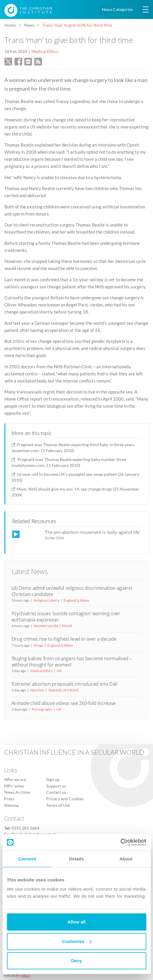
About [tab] (126, 859)
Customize (77, 941)
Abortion (37, 690)
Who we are (15, 780)
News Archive (17, 792)
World (67, 626)
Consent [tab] (27, 859)
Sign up (53, 780)
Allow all (76, 922)
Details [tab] (77, 859)
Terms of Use (58, 805)
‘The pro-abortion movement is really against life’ (92, 532)
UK (59, 671)
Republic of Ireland (63, 690)
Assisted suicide (46, 626)
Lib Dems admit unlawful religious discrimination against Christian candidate (72, 591)
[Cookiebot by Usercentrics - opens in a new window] (120, 842)
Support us (56, 786)
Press (9, 799)
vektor (25, 975)
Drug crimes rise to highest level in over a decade (64, 639)
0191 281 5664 (25, 828)
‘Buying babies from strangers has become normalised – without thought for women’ (72, 662)
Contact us (56, 792)
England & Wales (76, 600)
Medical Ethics (45, 52)
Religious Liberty (47, 600)
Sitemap (12, 805)
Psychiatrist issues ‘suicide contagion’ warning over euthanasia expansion (66, 617)
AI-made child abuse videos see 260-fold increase (64, 703)
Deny (76, 961)
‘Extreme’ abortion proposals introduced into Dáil (65, 684)
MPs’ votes (14, 786)
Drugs (38, 645)
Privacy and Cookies (65, 799)
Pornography (42, 709)
